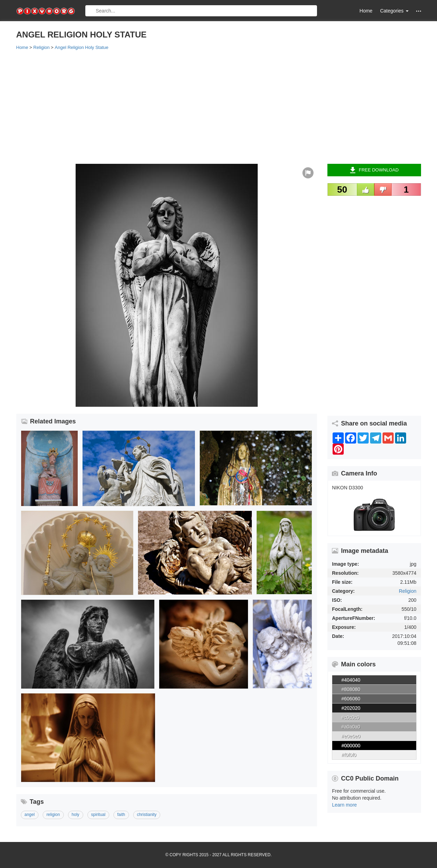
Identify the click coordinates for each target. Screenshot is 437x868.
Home (366, 11)
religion (53, 815)
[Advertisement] (219, 107)
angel (30, 815)
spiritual (98, 815)
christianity (147, 815)
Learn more (344, 805)
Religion (408, 591)
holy (76, 815)
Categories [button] (394, 11)
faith (121, 815)
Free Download (374, 170)
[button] (419, 11)
